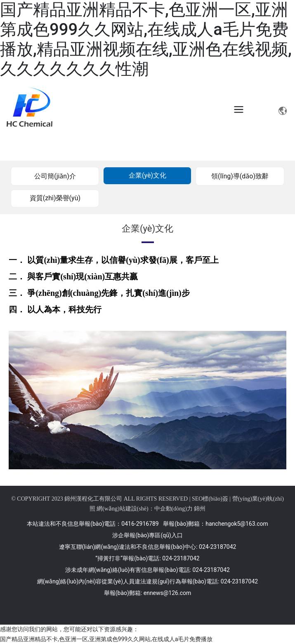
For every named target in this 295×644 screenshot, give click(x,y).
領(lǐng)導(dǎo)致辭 (240, 176)
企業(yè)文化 (147, 175)
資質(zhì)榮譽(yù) (55, 198)
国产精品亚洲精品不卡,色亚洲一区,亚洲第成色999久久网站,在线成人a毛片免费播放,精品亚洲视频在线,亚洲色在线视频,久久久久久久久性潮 (146, 39)
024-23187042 (217, 547)
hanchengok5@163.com (237, 524)
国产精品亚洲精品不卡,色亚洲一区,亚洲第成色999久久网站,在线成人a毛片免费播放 (106, 639)
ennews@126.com (168, 593)
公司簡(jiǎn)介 (55, 176)
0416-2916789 (140, 524)
